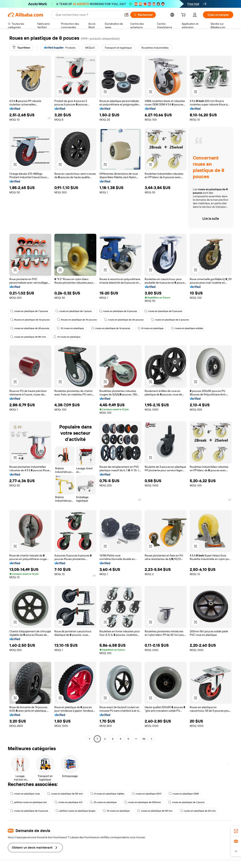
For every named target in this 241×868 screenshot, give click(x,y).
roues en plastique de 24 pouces (30, 328)
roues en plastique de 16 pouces (111, 328)
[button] (126, 15)
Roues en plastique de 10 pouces (77, 320)
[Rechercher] (143, 15)
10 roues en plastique (70, 328)
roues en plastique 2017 (147, 794)
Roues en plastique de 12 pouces (30, 320)
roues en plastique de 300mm (142, 802)
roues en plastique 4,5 (68, 802)
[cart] (184, 15)
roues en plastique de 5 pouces (163, 311)
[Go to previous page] (90, 739)
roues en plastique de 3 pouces (118, 311)
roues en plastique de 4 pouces (29, 811)
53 (144, 739)
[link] (236, 831)
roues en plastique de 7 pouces (29, 311)
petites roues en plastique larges (75, 811)
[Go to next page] (152, 739)
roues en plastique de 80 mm (28, 337)
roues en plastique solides (187, 328)
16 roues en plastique (116, 811)
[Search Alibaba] (88, 15)
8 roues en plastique (151, 328)
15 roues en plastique (103, 802)
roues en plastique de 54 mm (155, 811)
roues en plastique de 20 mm (198, 811)
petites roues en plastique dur (29, 802)
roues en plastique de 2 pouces (170, 320)
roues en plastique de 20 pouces (124, 320)
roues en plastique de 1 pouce (74, 311)
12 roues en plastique (67, 337)
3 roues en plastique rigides (107, 794)
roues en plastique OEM (184, 794)
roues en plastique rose (25, 794)
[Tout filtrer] (21, 48)
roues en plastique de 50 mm (65, 794)
